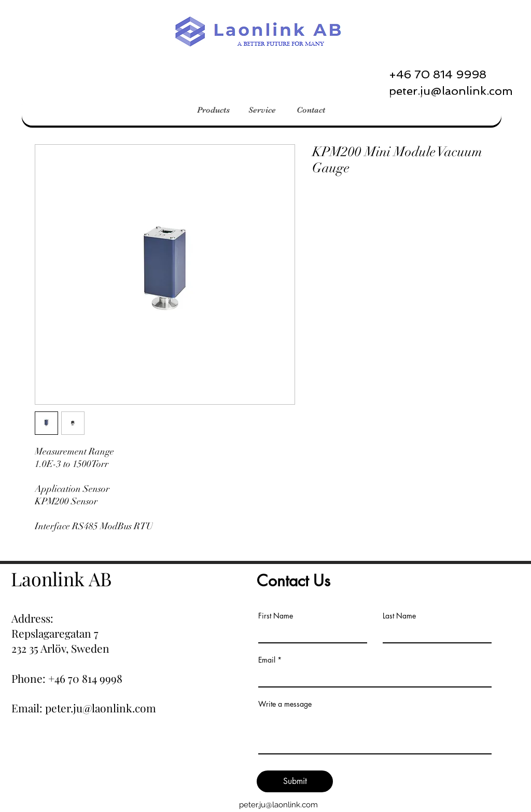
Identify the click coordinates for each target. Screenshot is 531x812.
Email (267, 660)
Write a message (285, 704)
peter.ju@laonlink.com (278, 805)
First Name (276, 616)
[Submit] (295, 781)
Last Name (399, 616)
